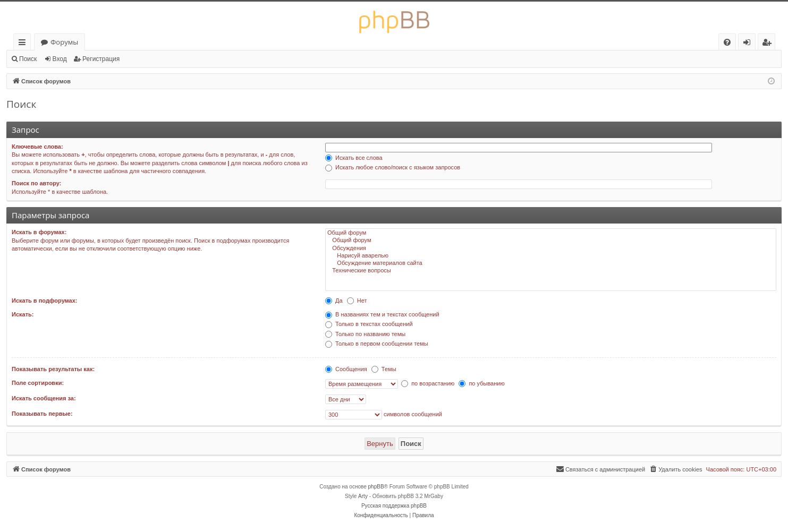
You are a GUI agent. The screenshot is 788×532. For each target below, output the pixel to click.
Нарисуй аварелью (551, 256)
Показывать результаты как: (53, 369)
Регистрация (101, 59)
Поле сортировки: (38, 383)
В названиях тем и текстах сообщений (382, 314)
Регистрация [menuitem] (769, 44)
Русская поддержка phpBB (394, 506)
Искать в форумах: (39, 232)
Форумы (64, 42)
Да (334, 301)
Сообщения (346, 369)
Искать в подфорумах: (45, 301)
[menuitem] (727, 42)
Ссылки (24, 44)
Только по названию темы (365, 334)
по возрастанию (428, 383)
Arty (363, 496)
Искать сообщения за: (44, 398)
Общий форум (551, 233)
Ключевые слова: (37, 147)
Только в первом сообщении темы (377, 344)
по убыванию (481, 383)
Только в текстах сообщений (369, 324)
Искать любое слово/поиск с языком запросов (393, 167)
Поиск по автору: (36, 183)
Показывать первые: (42, 414)
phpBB (376, 487)
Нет (357, 301)
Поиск (28, 59)
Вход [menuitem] (749, 44)
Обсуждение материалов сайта (551, 263)
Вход (60, 59)
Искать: (23, 314)
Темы (384, 369)
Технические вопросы (551, 271)
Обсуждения (551, 248)
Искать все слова (354, 158)
